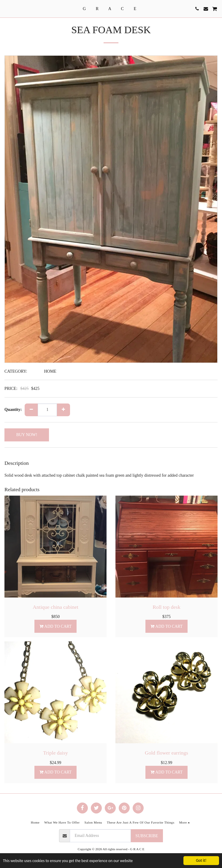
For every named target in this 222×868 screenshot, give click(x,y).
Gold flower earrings (166, 753)
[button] (7, 9)
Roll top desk (166, 607)
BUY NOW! (27, 435)
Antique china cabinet (56, 607)
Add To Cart (56, 626)
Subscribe (147, 836)
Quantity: (13, 410)
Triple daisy (55, 753)
